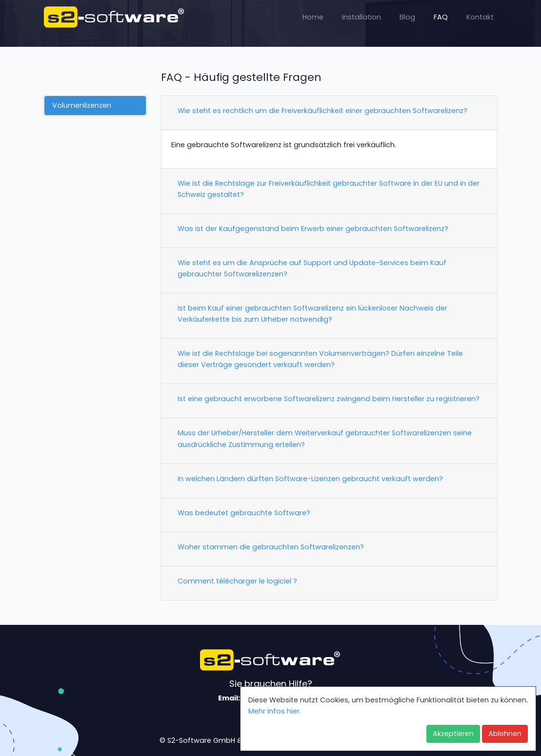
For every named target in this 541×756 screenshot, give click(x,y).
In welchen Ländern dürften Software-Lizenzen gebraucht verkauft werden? (310, 479)
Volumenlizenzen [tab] (82, 105)
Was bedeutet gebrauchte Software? (244, 513)
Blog (407, 17)
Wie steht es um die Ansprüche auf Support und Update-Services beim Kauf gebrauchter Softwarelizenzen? (312, 268)
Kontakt (480, 17)
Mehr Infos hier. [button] (275, 711)
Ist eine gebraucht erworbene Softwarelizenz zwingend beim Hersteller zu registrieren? (329, 399)
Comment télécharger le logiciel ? (237, 581)
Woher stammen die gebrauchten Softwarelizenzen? (271, 547)
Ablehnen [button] (505, 734)
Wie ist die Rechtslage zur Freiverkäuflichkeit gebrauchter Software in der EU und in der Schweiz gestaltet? (329, 189)
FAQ (441, 17)
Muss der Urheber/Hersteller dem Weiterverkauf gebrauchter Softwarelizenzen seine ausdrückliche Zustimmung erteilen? (325, 438)
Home (313, 17)
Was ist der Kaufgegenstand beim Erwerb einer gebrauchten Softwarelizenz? (313, 229)
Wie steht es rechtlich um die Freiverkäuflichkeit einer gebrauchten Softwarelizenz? (322, 111)
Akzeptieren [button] (453, 734)
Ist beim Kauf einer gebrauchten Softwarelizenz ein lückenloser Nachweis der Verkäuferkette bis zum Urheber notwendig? (312, 314)
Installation (361, 17)
